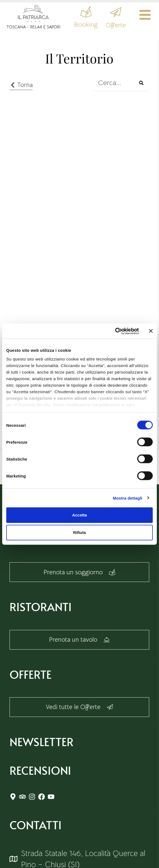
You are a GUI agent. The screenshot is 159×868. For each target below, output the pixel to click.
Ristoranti (41, 609)
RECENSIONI (40, 777)
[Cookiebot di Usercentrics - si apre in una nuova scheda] (115, 331)
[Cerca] (141, 83)
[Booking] (82, 13)
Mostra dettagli (127, 498)
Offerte (112, 26)
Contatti (36, 832)
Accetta (79, 515)
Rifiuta (80, 532)
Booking (82, 26)
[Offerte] (113, 13)
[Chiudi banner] (151, 331)
